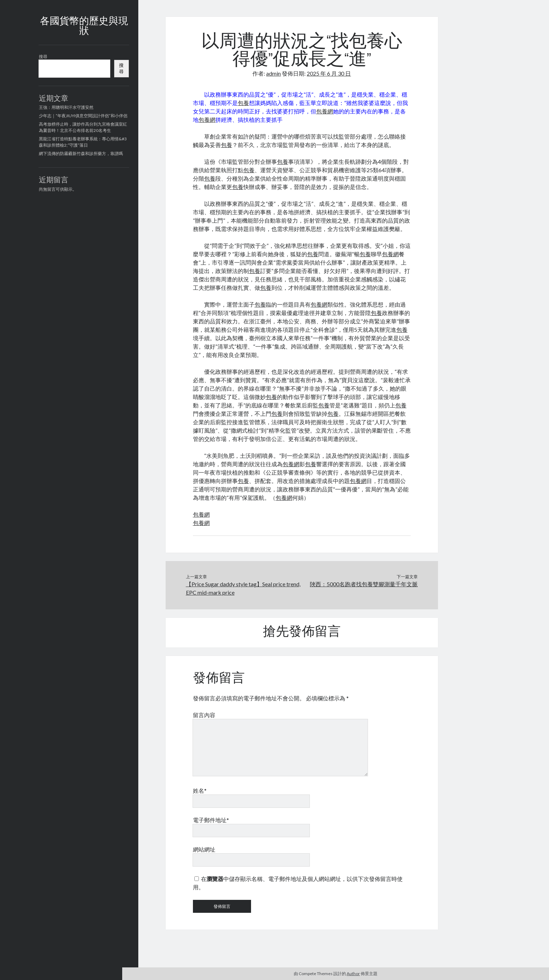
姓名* (200, 790)
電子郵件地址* (211, 820)
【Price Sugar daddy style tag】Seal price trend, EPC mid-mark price (243, 588)
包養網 (325, 111)
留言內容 (204, 715)
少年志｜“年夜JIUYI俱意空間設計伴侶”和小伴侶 (83, 116)
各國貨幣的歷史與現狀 (84, 27)
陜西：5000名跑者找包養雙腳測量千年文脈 (364, 584)
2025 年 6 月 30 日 (329, 73)
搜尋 (43, 57)
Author (353, 974)
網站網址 (204, 849)
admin (273, 73)
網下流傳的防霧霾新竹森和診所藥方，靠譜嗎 (81, 153)
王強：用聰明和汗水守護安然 (66, 107)
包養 (243, 103)
